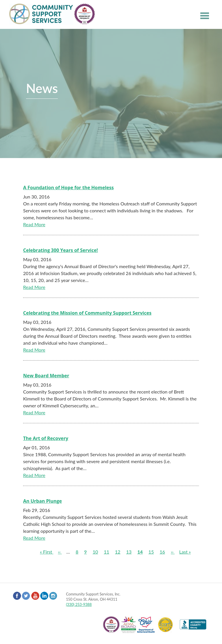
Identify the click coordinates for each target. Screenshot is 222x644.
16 (162, 552)
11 (107, 552)
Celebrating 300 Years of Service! (61, 250)
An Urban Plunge (42, 501)
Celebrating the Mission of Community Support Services (87, 313)
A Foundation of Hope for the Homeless (68, 188)
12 (118, 552)
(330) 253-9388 (79, 604)
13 (129, 552)
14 (140, 552)
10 (95, 552)
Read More (34, 224)
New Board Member (46, 376)
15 (151, 552)
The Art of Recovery (46, 438)
